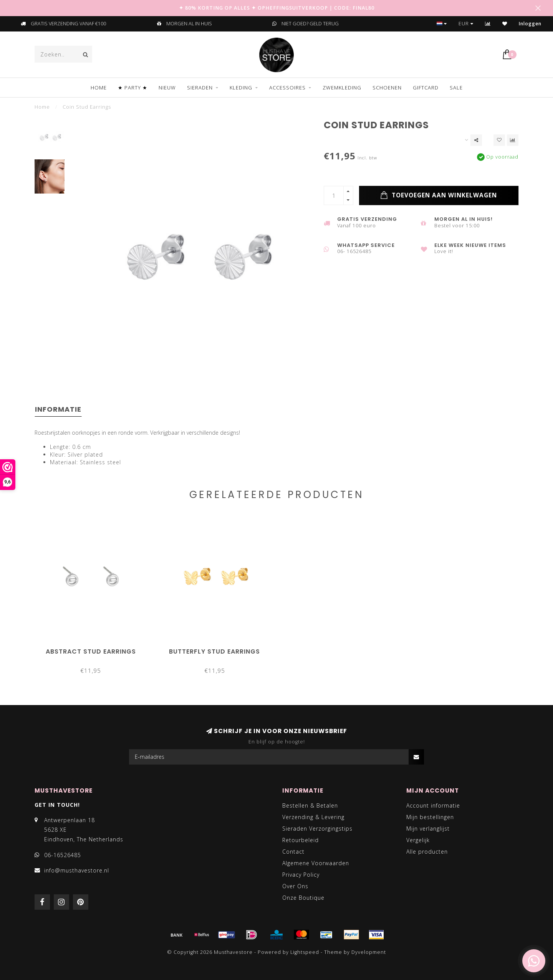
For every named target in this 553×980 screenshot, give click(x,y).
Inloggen (530, 24)
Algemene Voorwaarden (316, 863)
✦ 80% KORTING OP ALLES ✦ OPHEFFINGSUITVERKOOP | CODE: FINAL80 (277, 8)
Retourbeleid (301, 840)
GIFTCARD (426, 88)
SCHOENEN (387, 88)
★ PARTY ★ (133, 88)
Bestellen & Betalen (310, 805)
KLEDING (241, 88)
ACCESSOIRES (287, 88)
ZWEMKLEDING (342, 88)
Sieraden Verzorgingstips (317, 829)
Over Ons (295, 886)
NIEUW (167, 88)
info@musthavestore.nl (77, 870)
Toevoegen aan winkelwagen (439, 195)
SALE (456, 88)
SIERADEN (200, 88)
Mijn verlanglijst (428, 829)
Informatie (58, 409)
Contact (293, 852)
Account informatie (433, 805)
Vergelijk (418, 840)
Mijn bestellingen (430, 817)
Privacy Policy (301, 875)
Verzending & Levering (313, 817)
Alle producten (427, 852)
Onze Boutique (303, 898)
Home (99, 88)
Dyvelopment (369, 952)
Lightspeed (305, 952)
